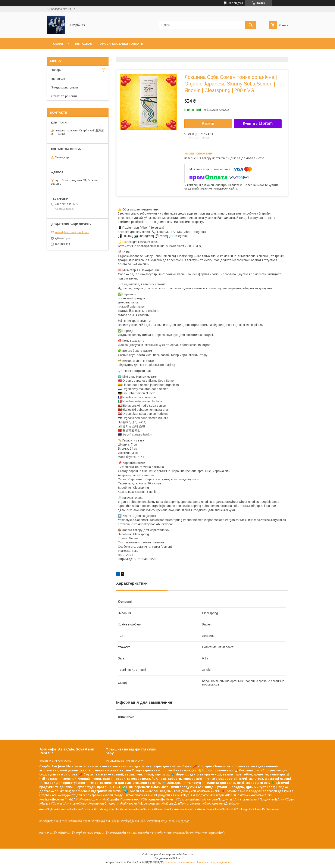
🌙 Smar (124, 242)
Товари (57, 44)
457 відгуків (236, 3)
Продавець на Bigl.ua (167, 858)
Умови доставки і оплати (122, 44)
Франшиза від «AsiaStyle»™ (125, 761)
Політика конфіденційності (213, 862)
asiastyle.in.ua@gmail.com (72, 232)
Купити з (258, 124)
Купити (208, 123)
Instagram (84, 44)
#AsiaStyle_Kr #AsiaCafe (55, 761)
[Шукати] (251, 25)
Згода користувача (65, 87)
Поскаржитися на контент (180, 862)
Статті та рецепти (64, 96)
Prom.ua (188, 855)
